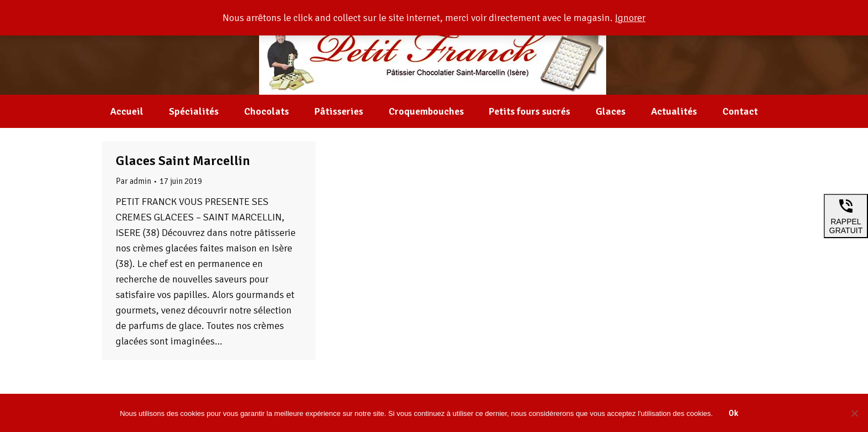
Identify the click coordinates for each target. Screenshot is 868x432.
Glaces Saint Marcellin (183, 161)
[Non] (854, 413)
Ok (733, 413)
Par (133, 181)
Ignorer (630, 18)
